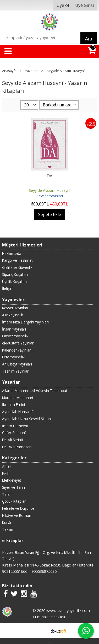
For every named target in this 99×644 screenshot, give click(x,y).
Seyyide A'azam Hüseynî (49, 190)
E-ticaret (41, 630)
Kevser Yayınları (50, 196)
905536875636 (44, 571)
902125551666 (15, 571)
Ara (88, 39)
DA (49, 176)
